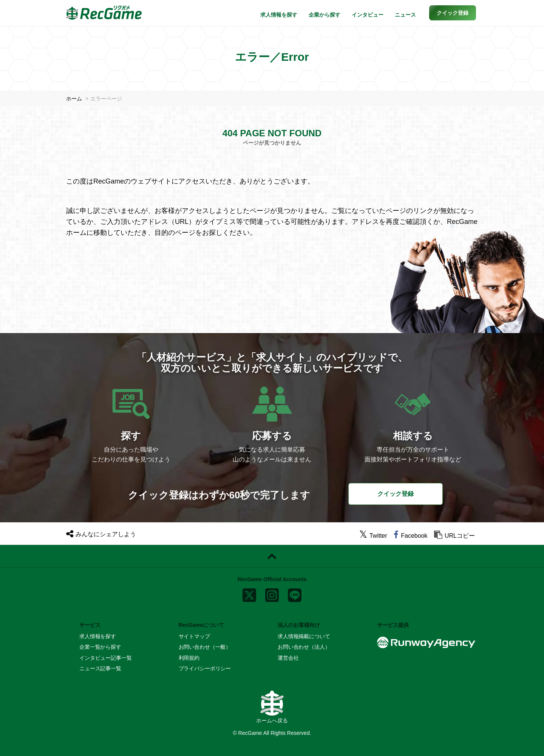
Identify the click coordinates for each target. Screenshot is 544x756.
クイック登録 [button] (396, 494)
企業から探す (325, 15)
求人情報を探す (279, 15)
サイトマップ (194, 636)
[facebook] (410, 536)
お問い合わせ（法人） (304, 647)
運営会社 (288, 658)
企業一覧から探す (100, 647)
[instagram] (272, 593)
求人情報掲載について (304, 636)
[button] (453, 13)
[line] (295, 593)
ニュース (405, 15)
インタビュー (368, 15)
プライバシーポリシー (205, 668)
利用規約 (189, 658)
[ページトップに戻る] (272, 556)
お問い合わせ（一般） (205, 647)
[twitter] (373, 536)
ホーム (74, 99)
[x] (249, 593)
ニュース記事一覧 (100, 668)
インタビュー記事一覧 (106, 658)
